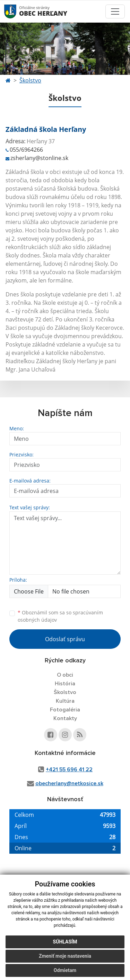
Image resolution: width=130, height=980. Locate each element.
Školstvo (30, 80)
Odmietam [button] (65, 970)
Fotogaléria (65, 710)
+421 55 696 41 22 (69, 770)
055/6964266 (26, 150)
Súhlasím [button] (65, 942)
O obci (65, 675)
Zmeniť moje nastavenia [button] (65, 956)
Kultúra (65, 701)
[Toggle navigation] (115, 11)
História (65, 684)
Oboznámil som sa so (60, 616)
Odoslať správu (65, 639)
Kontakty (65, 718)
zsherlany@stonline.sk (39, 158)
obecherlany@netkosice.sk (69, 783)
